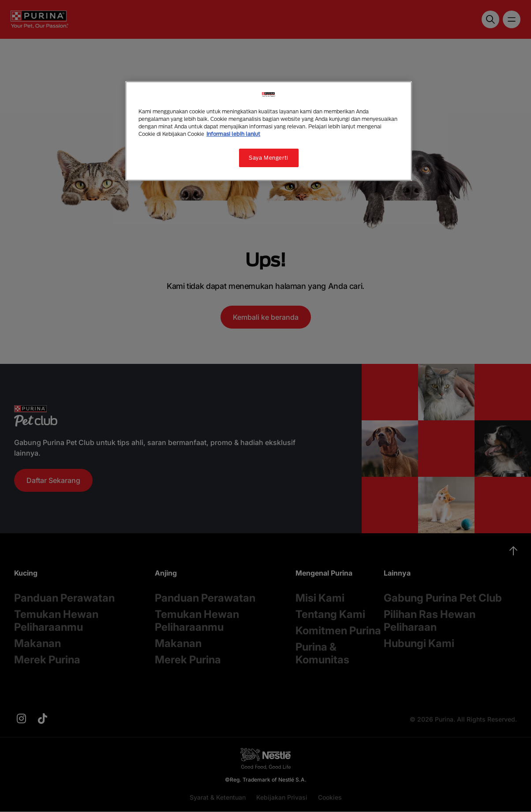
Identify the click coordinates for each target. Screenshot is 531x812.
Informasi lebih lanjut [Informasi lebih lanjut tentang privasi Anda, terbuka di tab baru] (233, 134)
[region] (269, 131)
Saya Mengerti (268, 158)
